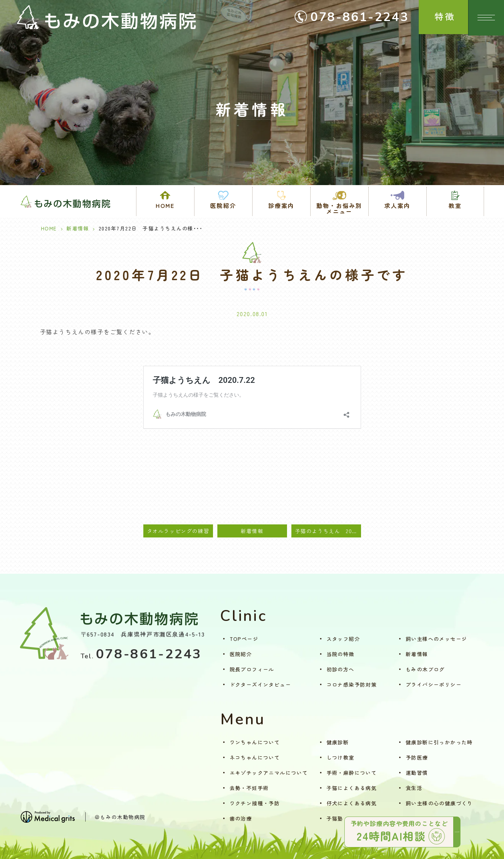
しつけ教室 (341, 757)
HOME (165, 205)
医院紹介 (241, 654)
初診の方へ (341, 669)
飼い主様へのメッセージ (436, 639)
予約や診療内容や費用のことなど (401, 831)
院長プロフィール (252, 669)
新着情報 (78, 228)
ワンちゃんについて (255, 742)
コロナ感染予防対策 (352, 684)
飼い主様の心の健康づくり (439, 803)
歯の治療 (241, 818)
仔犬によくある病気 (352, 803)
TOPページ (244, 639)
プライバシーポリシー (434, 684)
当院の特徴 (341, 654)
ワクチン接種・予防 (255, 803)
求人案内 (397, 205)
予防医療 (417, 757)
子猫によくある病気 (352, 788)
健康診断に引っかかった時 (439, 742)
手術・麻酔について (352, 773)
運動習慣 (417, 773)
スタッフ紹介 (343, 639)
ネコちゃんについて (255, 757)
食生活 (414, 788)
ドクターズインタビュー (260, 684)
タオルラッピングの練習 (178, 531)
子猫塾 (335, 818)
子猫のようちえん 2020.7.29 (328, 531)
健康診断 (338, 742)
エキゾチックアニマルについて (269, 773)
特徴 (441, 18)
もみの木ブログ (425, 669)
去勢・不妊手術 (249, 788)
